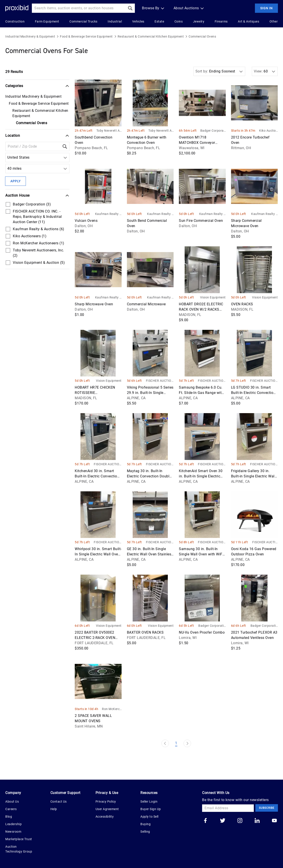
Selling (145, 832)
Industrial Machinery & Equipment (30, 36)
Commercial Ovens (202, 36)
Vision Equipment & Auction (213, 298)
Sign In (266, 8)
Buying (145, 824)
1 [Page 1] (176, 743)
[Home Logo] (17, 8)
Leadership (13, 824)
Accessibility (105, 817)
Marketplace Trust (19, 839)
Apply (15, 181)
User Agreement (107, 809)
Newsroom (13, 832)
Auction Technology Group (19, 849)
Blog (9, 817)
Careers (11, 809)
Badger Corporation (213, 131)
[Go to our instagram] (240, 821)
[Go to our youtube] (274, 821)
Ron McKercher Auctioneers (112, 709)
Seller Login (149, 802)
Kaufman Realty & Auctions (108, 214)
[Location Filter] (33, 146)
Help (54, 809)
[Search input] (79, 8)
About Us (12, 802)
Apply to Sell (149, 817)
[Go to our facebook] (205, 821)
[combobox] (8, 158)
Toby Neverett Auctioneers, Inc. (109, 131)
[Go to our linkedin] (257, 821)
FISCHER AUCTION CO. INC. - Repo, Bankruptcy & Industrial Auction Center (160, 381)
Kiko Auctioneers (268, 131)
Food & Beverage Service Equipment (86, 36)
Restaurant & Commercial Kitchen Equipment (151, 36)
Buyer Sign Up (151, 809)
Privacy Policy (106, 802)
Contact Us (59, 802)
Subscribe (267, 808)
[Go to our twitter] (223, 821)
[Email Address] (228, 808)
